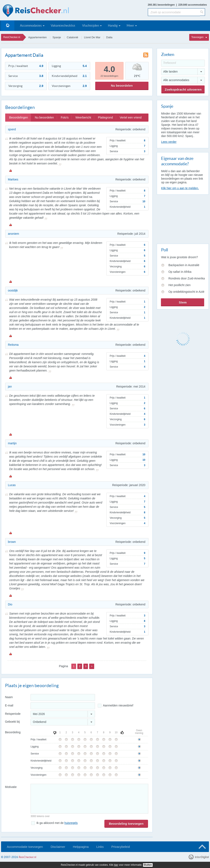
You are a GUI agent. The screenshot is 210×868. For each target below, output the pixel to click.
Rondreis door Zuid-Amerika (187, 278)
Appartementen (38, 37)
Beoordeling (13, 732)
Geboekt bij (12, 722)
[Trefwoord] (183, 63)
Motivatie (11, 787)
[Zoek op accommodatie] (174, 12)
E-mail (9, 705)
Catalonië (72, 37)
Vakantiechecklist (63, 25)
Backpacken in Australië (184, 265)
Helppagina (81, 847)
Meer (130, 25)
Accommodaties (31, 25)
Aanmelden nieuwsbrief (118, 705)
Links (100, 847)
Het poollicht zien (180, 285)
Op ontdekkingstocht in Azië (186, 292)
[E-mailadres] (63, 706)
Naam (9, 697)
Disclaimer (58, 847)
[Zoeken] (203, 12)
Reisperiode (13, 714)
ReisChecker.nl (12, 37)
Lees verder (169, 142)
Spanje (57, 37)
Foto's (65, 117)
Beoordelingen (19, 117)
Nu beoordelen (122, 86)
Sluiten (148, 865)
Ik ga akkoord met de (57, 823)
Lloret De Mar (92, 37)
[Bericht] (89, 799)
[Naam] (63, 697)
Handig (113, 25)
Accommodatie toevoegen (25, 847)
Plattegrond (105, 117)
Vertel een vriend (131, 117)
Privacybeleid (120, 847)
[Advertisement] (183, 218)
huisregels (71, 823)
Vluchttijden (91, 25)
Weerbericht (83, 117)
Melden (10, 170)
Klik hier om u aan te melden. (180, 188)
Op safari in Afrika (180, 272)
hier (116, 865)
